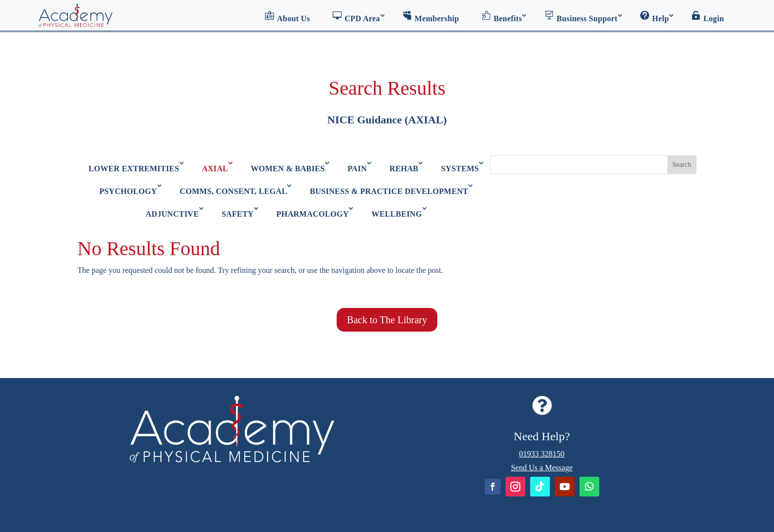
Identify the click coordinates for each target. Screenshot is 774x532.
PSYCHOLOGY (128, 191)
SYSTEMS (460, 169)
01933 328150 (542, 454)
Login (708, 17)
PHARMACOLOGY (313, 214)
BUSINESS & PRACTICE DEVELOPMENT (389, 191)
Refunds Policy (173, 505)
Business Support (581, 17)
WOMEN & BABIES (288, 169)
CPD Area (356, 17)
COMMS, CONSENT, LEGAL (233, 191)
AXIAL (215, 169)
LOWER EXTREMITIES (134, 169)
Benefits (502, 17)
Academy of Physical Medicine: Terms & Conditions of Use (254, 482)
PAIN (357, 169)
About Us (288, 17)
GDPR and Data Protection (270, 505)
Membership (431, 17)
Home (117, 482)
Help (655, 17)
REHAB (404, 169)
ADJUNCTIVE (172, 214)
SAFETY (238, 214)
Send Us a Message (542, 468)
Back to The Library (387, 320)
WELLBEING (397, 214)
